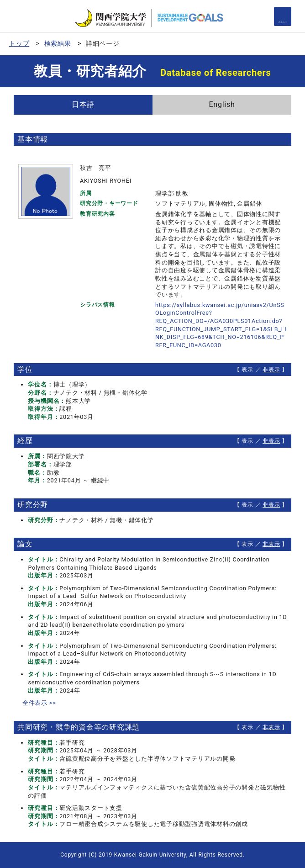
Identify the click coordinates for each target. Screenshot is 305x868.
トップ (19, 43)
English (222, 104)
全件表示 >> (39, 703)
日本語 (83, 104)
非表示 (271, 370)
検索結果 (58, 43)
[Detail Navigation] (283, 16)
